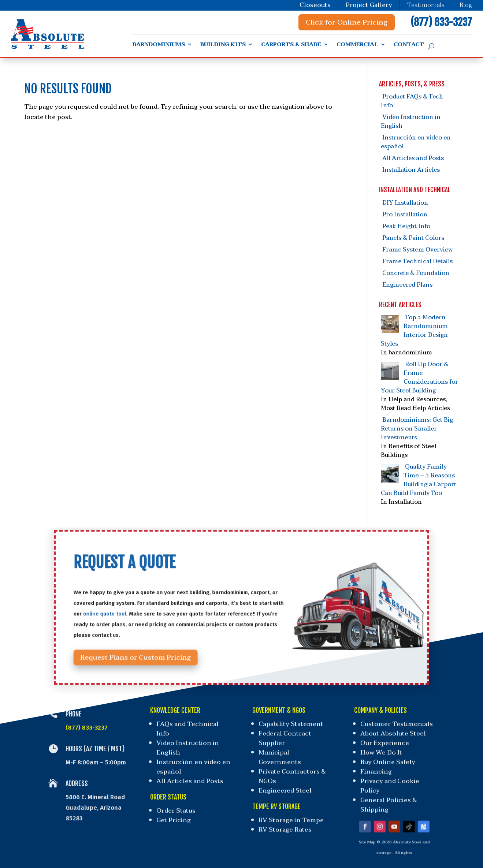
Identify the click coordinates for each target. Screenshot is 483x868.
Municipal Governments (279, 756)
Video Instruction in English (411, 122)
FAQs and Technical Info (187, 730)
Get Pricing (176, 811)
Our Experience (385, 744)
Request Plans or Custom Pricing (162, 645)
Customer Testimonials (399, 726)
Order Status (178, 803)
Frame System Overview (417, 250)
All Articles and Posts (413, 158)
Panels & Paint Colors (413, 238)
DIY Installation (405, 203)
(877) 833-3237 (441, 22)
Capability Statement (291, 726)
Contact (409, 45)
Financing (374, 769)
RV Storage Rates (283, 819)
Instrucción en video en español (416, 142)
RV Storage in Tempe (289, 811)
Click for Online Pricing (347, 22)
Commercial (357, 45)
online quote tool (140, 612)
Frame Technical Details (417, 261)
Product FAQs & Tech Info (412, 101)
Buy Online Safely (387, 761)
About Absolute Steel (395, 735)
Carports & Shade (291, 45)
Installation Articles (411, 170)
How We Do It (381, 752)
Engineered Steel (284, 786)
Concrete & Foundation (416, 273)
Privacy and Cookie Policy (387, 782)
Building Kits (223, 45)
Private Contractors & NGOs (292, 773)
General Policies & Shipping (385, 798)
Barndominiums (159, 45)
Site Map (362, 830)
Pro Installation (405, 215)
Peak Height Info (406, 226)
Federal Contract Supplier (285, 739)
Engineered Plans (407, 285)
